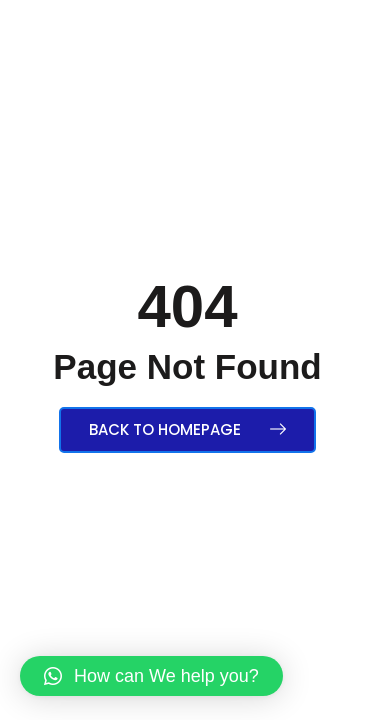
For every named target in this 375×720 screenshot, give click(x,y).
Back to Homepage (187, 429)
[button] (151, 676)
